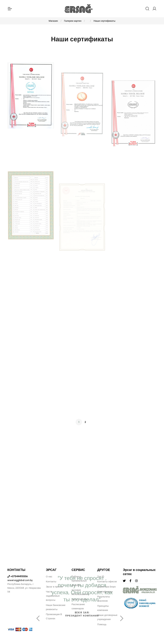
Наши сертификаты (104, 21)
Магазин (53, 21)
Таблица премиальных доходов (79, 581)
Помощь (102, 624)
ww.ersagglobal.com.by (20, 580)
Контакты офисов (107, 582)
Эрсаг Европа (79, 599)
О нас (49, 577)
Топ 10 (101, 577)
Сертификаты (105, 592)
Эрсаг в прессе (54, 587)
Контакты (51, 582)
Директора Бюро (106, 587)
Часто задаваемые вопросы (53, 596)
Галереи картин (73, 21)
